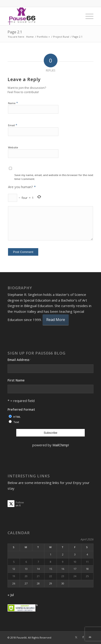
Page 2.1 (15, 32)
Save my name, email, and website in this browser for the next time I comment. (54, 177)
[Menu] (87, 16)
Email (13, 125)
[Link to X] (76, 637)
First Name (16, 380)
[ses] (42, 16)
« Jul (11, 595)
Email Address (19, 360)
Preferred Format (21, 409)
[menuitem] (87, 16)
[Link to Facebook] (83, 637)
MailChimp (60, 445)
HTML (17, 417)
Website (13, 147)
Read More (56, 320)
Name (13, 103)
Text (16, 422)
